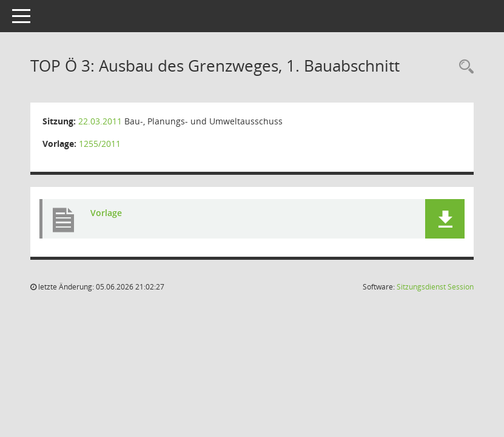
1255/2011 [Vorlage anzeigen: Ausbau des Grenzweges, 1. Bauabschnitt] (100, 144)
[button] (445, 219)
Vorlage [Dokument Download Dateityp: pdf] (106, 213)
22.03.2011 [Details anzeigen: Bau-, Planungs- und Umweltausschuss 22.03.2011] (100, 121)
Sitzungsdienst (435, 287)
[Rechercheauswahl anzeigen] (463, 67)
